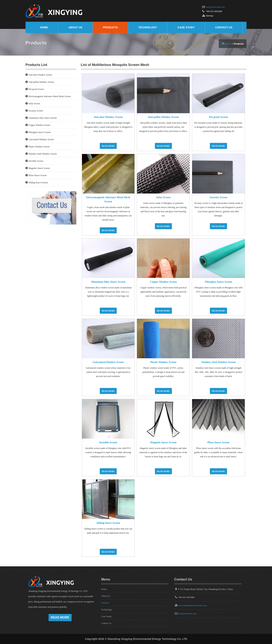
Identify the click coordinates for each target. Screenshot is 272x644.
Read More (108, 146)
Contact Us (224, 27)
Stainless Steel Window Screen (219, 362)
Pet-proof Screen (218, 117)
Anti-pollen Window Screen (163, 117)
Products (110, 27)
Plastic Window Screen (163, 362)
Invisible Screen (108, 442)
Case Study (186, 27)
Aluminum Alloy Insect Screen (108, 282)
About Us (75, 27)
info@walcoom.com (216, 7)
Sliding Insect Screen (108, 523)
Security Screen (218, 197)
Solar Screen (163, 197)
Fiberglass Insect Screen (218, 282)
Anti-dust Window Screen (108, 117)
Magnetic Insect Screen (163, 442)
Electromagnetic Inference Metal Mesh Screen (50, 96)
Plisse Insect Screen (218, 442)
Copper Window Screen (163, 282)
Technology (148, 27)
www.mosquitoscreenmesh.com (192, 605)
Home (44, 27)
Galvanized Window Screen (108, 362)
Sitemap (209, 16)
